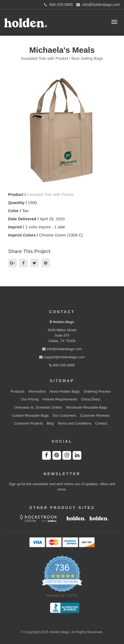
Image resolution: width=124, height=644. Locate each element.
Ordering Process (97, 391)
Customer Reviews (95, 415)
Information (37, 391)
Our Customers (64, 415)
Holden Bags (63, 322)
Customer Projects (29, 423)
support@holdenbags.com (62, 357)
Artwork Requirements (60, 399)
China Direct (91, 399)
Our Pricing (30, 399)
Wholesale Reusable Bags (86, 407)
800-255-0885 (62, 365)
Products (17, 391)
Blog (50, 423)
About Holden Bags (65, 391)
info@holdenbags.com (62, 349)
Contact (101, 423)
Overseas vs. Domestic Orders (38, 407)
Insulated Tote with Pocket (50, 194)
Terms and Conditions (75, 423)
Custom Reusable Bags (30, 415)
